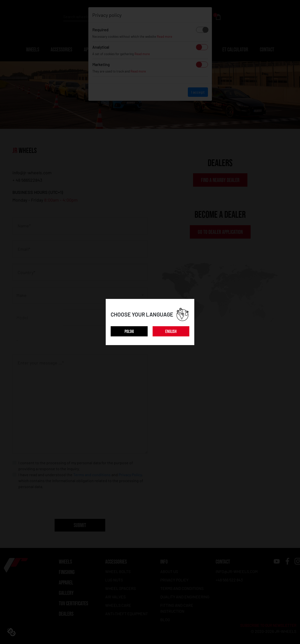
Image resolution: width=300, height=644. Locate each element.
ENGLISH (171, 332)
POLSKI (129, 332)
